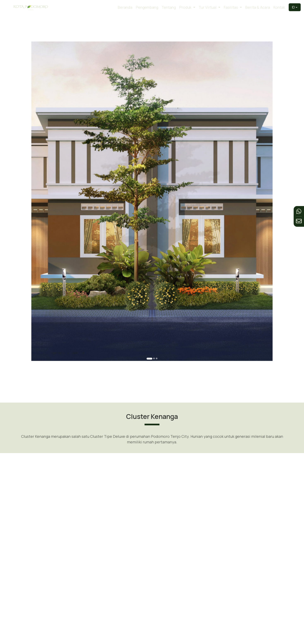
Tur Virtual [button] (208, 7)
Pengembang (147, 7)
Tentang (169, 7)
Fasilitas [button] (231, 7)
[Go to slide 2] (153, 270)
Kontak (279, 7)
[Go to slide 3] (154, 270)
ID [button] (293, 7)
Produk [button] (186, 7)
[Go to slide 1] (151, 271)
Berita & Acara (258, 7)
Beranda (125, 7)
